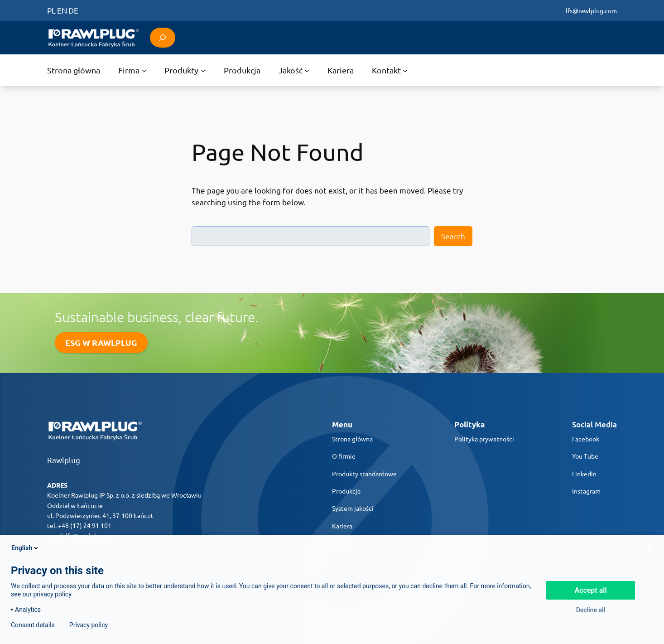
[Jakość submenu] (294, 70)
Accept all (590, 590)
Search (453, 236)
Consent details (33, 625)
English (25, 548)
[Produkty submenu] (185, 70)
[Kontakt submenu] (390, 70)
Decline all (591, 610)
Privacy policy (89, 625)
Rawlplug (64, 460)
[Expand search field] (163, 37)
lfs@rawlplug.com (591, 10)
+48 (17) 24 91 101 (85, 525)
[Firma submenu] (132, 70)
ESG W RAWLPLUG (101, 342)
